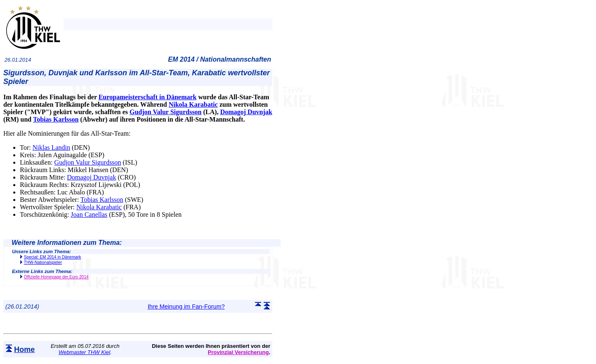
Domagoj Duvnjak (246, 112)
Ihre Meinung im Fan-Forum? (186, 307)
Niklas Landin (51, 147)
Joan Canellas (89, 214)
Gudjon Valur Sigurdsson (166, 112)
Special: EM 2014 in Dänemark (53, 257)
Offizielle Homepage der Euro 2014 (56, 277)
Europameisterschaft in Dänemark (148, 97)
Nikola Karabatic (193, 104)
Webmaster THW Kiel (84, 352)
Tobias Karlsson (56, 119)
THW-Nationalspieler (43, 262)
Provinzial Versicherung (238, 352)
